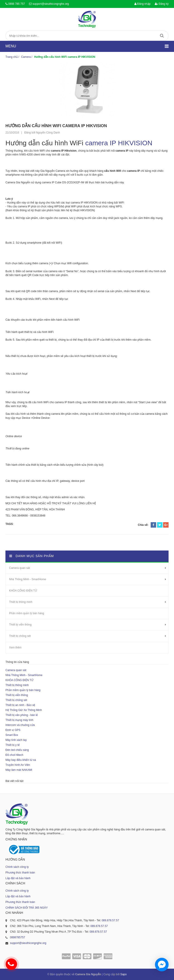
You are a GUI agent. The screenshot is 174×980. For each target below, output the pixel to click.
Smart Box (12, 735)
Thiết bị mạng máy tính (19, 720)
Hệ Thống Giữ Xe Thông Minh (24, 710)
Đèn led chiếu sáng (17, 750)
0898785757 (18, 937)
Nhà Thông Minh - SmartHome (28, 579)
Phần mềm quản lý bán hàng (27, 613)
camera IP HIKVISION (119, 143)
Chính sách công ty (17, 867)
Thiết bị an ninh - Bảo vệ (20, 705)
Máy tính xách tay (16, 740)
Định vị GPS (13, 730)
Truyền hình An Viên (18, 765)
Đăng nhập (142, 4)
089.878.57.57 (110, 920)
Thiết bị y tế (13, 745)
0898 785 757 (16, 4)
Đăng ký (162, 4)
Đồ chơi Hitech (14, 755)
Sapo (123, 974)
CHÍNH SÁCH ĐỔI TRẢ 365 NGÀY (27, 908)
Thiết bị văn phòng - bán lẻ (22, 715)
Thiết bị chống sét (20, 636)
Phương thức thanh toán (20, 873)
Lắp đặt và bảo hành (18, 878)
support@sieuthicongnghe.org (51, 4)
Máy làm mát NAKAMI (19, 770)
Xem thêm (15, 648)
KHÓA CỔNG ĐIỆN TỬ (23, 591)
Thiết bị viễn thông (20, 625)
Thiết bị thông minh (21, 602)
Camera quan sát (19, 568)
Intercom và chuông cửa (20, 725)
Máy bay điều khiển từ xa (21, 760)
